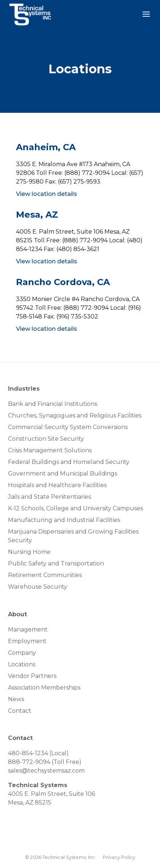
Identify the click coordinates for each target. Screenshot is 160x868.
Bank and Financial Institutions (53, 404)
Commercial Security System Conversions (68, 427)
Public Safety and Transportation (56, 563)
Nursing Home (29, 552)
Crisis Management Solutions (50, 450)
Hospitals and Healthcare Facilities (57, 485)
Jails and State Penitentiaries (49, 497)
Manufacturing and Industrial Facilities (64, 520)
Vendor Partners (32, 676)
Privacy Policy (119, 857)
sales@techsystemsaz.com (46, 771)
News (16, 699)
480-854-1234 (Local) (38, 753)
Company (22, 653)
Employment (27, 641)
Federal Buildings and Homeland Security (69, 462)
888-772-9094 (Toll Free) (45, 762)
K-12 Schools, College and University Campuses (75, 508)
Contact (20, 711)
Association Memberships (44, 688)
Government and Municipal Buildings (63, 474)
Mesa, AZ (37, 215)
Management (28, 630)
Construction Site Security (46, 439)
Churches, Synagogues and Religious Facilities (75, 416)
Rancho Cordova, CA (63, 282)
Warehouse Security (38, 587)
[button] (146, 19)
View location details (47, 194)
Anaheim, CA (46, 147)
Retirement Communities (45, 575)
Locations (22, 664)
